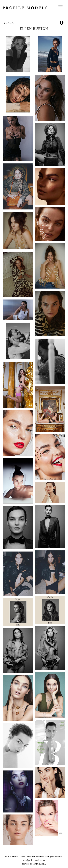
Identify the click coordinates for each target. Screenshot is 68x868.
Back (9, 23)
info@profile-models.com (34, 860)
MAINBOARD (39, 864)
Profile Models (25, 8)
